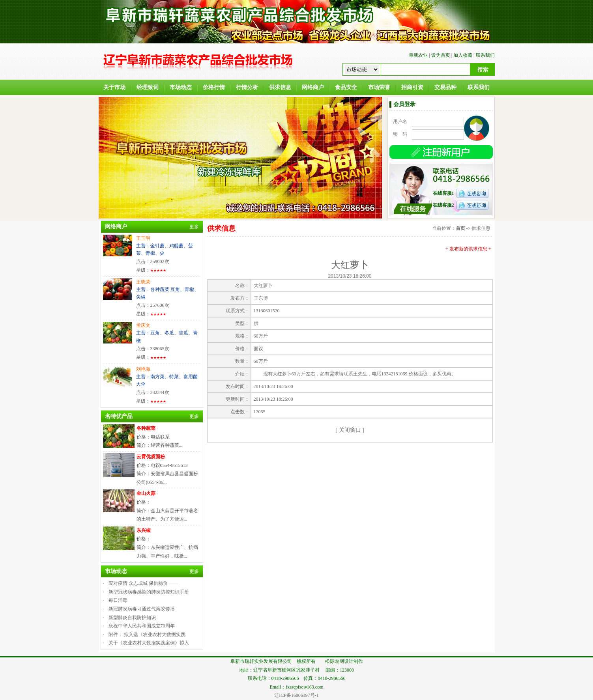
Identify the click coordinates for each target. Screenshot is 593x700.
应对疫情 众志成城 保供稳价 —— (143, 583)
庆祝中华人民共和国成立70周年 (142, 626)
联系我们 (485, 55)
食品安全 (346, 87)
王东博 (261, 298)
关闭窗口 (350, 430)
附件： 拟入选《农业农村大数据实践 (147, 635)
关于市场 (114, 87)
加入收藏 (463, 55)
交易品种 (445, 87)
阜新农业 (418, 55)
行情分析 (247, 87)
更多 (194, 227)
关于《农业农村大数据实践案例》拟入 (149, 643)
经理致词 (148, 87)
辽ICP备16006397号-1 (296, 695)
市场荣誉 (379, 87)
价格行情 (214, 87)
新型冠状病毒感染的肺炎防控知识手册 (149, 592)
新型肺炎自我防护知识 (132, 618)
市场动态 (181, 87)
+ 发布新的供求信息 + (468, 249)
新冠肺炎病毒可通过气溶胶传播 (142, 609)
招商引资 (412, 87)
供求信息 (280, 87)
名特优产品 (119, 416)
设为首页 (441, 55)
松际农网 (335, 661)
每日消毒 (118, 600)
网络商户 (313, 87)
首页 (460, 228)
